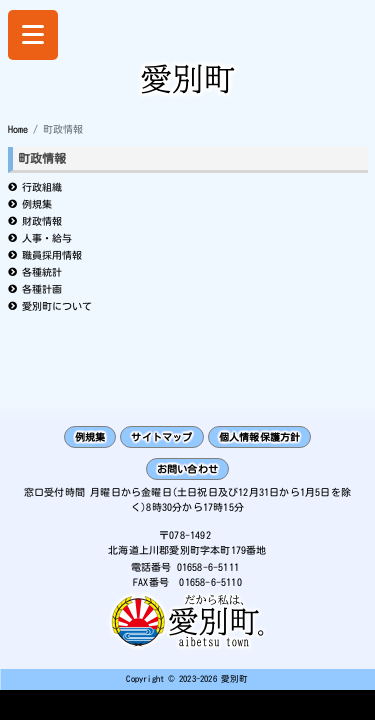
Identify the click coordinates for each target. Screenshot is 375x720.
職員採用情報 (52, 255)
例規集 (37, 204)
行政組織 (42, 187)
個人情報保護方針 (260, 437)
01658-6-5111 (208, 567)
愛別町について (57, 306)
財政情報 (42, 221)
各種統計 (42, 272)
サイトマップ (161, 437)
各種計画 (42, 289)
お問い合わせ (187, 469)
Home (18, 129)
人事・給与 (47, 238)
